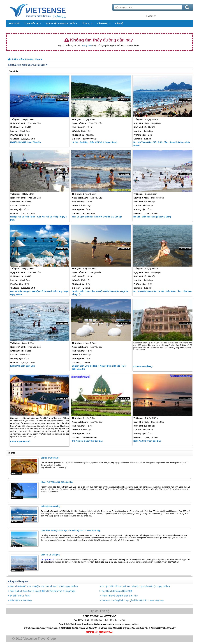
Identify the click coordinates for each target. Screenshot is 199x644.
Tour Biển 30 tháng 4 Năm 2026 (117, 591)
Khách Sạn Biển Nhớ (20, 442)
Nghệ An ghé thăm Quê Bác (147, 441)
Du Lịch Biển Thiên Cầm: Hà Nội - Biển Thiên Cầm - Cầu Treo (162, 291)
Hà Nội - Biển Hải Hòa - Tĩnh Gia (26, 142)
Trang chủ (87, 46)
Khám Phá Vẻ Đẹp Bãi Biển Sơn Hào (57, 482)
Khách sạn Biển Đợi (143, 367)
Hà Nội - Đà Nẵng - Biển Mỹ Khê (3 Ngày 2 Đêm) (95, 142)
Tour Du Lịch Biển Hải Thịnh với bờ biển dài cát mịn (97, 217)
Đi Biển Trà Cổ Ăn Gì (50, 458)
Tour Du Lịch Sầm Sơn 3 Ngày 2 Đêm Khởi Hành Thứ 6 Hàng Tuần (43, 591)
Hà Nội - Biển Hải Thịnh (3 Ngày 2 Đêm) (152, 217)
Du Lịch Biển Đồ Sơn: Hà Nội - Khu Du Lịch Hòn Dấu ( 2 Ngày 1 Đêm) (136, 586)
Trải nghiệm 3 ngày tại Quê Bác (87, 441)
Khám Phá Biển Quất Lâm (23, 366)
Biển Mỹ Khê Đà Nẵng (51, 506)
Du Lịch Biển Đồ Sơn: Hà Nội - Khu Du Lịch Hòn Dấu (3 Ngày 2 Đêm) (44, 586)
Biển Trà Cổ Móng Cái (51, 555)
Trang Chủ (45, 10)
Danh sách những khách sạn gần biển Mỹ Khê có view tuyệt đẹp (71, 531)
